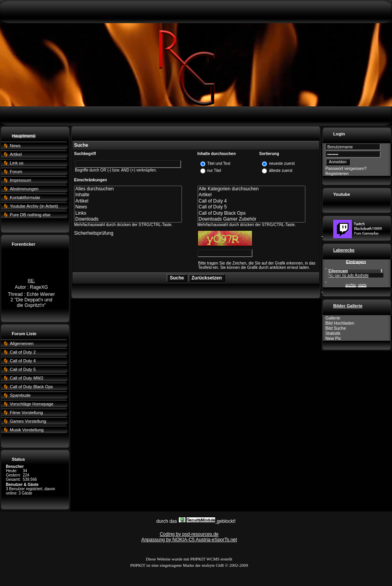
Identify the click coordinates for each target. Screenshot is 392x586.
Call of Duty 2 (23, 352)
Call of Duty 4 (23, 361)
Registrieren (337, 173)
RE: (31, 281)
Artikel (16, 154)
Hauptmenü (24, 136)
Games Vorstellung (28, 421)
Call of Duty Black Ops (31, 387)
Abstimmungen (24, 189)
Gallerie (333, 318)
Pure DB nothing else (30, 215)
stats (362, 285)
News (15, 146)
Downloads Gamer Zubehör (252, 219)
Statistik (333, 333)
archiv (351, 285)
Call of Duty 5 (23, 369)
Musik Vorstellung (27, 430)
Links (128, 213)
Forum (16, 172)
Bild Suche (336, 328)
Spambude (20, 395)
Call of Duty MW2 (27, 378)
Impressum (20, 180)
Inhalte (128, 195)
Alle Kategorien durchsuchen (252, 189)
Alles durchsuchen (128, 189)
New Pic (333, 338)
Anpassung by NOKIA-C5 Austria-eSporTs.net (189, 540)
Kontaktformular (25, 197)
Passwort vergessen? (346, 168)
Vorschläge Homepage (32, 404)
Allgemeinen (22, 343)
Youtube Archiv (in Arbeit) (34, 206)
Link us (17, 163)
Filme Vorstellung (26, 413)
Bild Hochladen (340, 323)
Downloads (128, 219)
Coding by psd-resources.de (189, 534)
